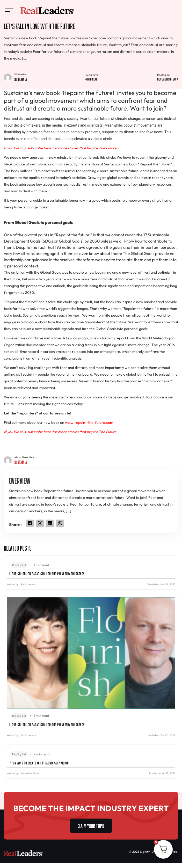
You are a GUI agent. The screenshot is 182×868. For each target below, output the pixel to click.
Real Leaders (28, 584)
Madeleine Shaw (30, 773)
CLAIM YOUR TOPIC (91, 825)
